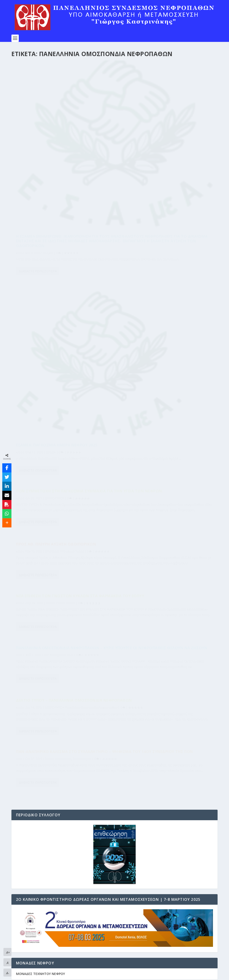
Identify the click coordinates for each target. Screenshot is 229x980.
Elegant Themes (51, 975)
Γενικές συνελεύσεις (164, 374)
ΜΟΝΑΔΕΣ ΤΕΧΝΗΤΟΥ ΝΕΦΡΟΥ (40, 612)
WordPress (106, 975)
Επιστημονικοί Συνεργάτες (38, 955)
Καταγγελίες (164, 296)
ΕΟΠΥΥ (71, 310)
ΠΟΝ (176, 296)
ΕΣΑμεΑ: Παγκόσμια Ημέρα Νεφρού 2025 (162, 154)
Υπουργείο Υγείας (178, 213)
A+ (8, 952)
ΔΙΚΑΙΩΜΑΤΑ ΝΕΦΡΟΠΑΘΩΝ (38, 943)
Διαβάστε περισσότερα (38, 204)
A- (8, 973)
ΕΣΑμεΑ (48, 180)
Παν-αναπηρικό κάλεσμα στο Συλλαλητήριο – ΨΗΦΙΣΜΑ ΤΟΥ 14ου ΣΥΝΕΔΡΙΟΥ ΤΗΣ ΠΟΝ (158, 362)
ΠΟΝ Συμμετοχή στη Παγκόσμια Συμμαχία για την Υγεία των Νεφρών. (61, 227)
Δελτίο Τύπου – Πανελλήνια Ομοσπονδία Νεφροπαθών (59, 374)
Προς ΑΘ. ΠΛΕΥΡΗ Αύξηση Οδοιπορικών (162, 206)
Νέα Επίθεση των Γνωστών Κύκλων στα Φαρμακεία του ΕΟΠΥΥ (57, 301)
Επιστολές (158, 213)
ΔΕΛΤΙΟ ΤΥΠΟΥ (54, 237)
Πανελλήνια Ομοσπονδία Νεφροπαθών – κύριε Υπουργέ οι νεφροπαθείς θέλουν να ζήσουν (165, 284)
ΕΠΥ (152, 296)
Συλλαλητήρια (188, 374)
